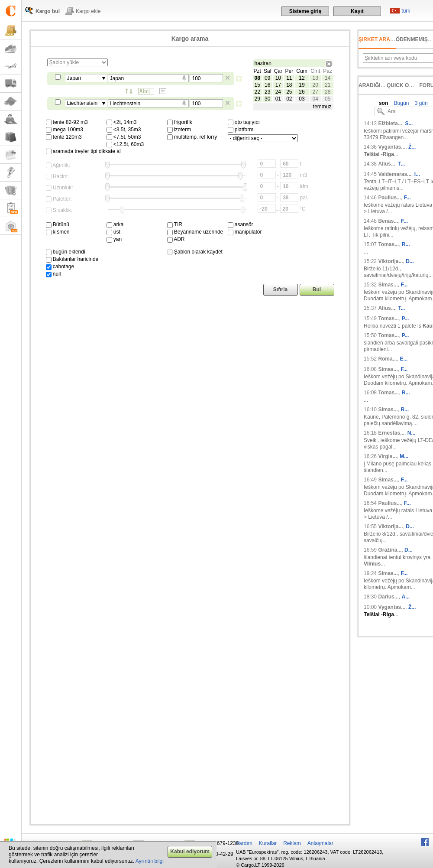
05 (328, 99)
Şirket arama (378, 39)
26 (302, 92)
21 (328, 85)
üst (113, 232)
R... (406, 244)
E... (404, 359)
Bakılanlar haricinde (72, 259)
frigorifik (180, 122)
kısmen (58, 232)
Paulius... (389, 198)
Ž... (412, 147)
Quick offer (405, 85)
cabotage (60, 267)
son (383, 103)
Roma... (387, 359)
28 (328, 92)
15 (257, 85)
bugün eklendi (66, 252)
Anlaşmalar (320, 843)
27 (315, 92)
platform (241, 130)
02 (289, 99)
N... (412, 433)
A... (406, 597)
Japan (74, 78)
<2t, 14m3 (122, 122)
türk (406, 11)
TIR (175, 224)
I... (417, 174)
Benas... (388, 221)
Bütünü (58, 224)
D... (410, 261)
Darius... (388, 597)
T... (401, 164)
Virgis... (387, 456)
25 (289, 92)
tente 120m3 (64, 137)
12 (302, 78)
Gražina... (390, 550)
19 (302, 85)
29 (257, 99)
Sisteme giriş (305, 11)
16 (267, 85)
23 (267, 92)
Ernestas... (391, 433)
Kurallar (268, 843)
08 (257, 78)
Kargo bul (48, 11)
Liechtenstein (82, 103)
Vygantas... (392, 147)
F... (407, 198)
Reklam (292, 843)
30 (267, 99)
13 (315, 78)
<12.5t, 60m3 (125, 144)
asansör (241, 224)
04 (315, 99)
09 (267, 78)
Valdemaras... (395, 174)
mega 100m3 (65, 130)
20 (315, 85)
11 (289, 78)
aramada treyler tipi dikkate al (83, 151)
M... (404, 456)
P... (405, 319)
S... (409, 124)
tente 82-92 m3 (67, 122)
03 (302, 99)
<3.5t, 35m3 (124, 130)
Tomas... (388, 244)
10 (278, 78)
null (53, 274)
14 (328, 78)
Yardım (244, 843)
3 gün (420, 103)
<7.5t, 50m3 (124, 137)
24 (278, 92)
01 (278, 99)
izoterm (179, 130)
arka (115, 224)
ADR (176, 239)
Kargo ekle (88, 11)
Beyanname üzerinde (195, 232)
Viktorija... (390, 261)
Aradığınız (374, 85)
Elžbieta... (390, 124)
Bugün (401, 103)
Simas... (388, 285)
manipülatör (245, 232)
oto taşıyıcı (244, 122)
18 (289, 85)
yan (114, 239)
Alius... (386, 164)
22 (257, 92)
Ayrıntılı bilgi (150, 861)
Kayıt (357, 11)
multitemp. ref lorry (192, 137)
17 (278, 85)
